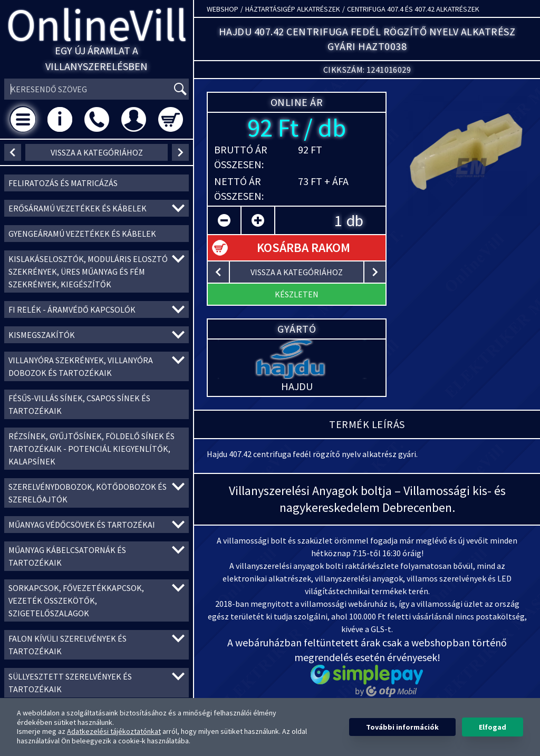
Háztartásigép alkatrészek (293, 9)
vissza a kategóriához (97, 152)
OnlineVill (97, 25)
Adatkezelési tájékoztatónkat (114, 731)
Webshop (223, 9)
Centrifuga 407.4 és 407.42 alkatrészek (413, 9)
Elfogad (493, 727)
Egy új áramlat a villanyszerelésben (97, 58)
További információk (402, 727)
